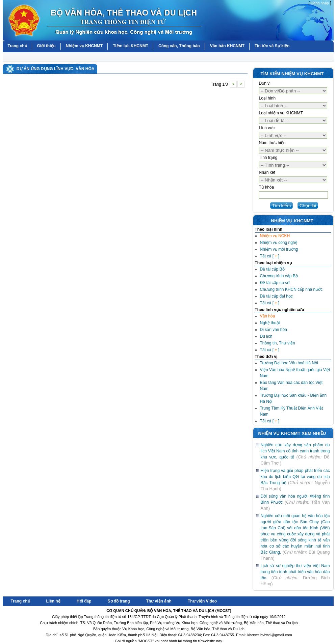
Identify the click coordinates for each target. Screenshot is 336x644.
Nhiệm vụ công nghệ (279, 243)
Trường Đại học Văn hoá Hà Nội (289, 363)
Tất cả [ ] (270, 256)
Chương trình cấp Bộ (279, 276)
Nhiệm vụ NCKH (275, 236)
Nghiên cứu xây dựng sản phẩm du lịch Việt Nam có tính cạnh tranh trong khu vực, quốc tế (295, 451)
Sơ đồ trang (119, 601)
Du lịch (266, 336)
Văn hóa (268, 316)
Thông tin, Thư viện (278, 343)
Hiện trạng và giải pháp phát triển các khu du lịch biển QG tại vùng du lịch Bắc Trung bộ (295, 477)
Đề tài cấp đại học (276, 296)
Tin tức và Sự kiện (272, 46)
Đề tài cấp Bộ (272, 269)
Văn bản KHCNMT (227, 46)
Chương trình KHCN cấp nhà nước (291, 289)
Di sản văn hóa (274, 330)
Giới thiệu (46, 46)
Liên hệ (53, 601)
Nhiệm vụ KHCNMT (84, 46)
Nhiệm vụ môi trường (279, 249)
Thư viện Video (202, 601)
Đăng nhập (320, 3)
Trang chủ (17, 46)
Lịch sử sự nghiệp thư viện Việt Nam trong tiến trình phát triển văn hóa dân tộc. (295, 572)
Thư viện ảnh (159, 601)
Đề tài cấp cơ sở (275, 283)
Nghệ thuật (270, 323)
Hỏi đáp (84, 601)
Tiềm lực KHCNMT (131, 46)
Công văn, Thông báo (179, 46)
